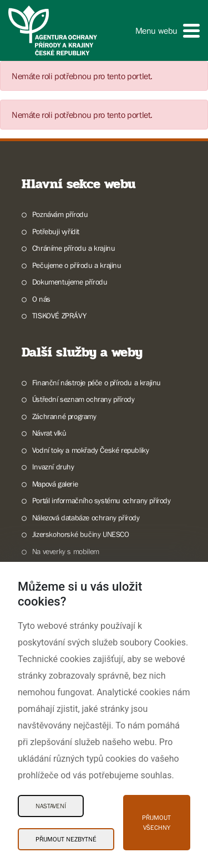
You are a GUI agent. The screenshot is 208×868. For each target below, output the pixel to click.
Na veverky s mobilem (66, 551)
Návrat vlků (49, 433)
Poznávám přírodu (60, 214)
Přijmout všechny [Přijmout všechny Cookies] (156, 823)
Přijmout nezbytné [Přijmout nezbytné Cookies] (66, 839)
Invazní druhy (53, 467)
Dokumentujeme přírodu (70, 282)
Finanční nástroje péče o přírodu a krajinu (97, 383)
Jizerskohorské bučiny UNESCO (81, 534)
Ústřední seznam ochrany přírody (83, 399)
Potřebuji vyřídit (56, 231)
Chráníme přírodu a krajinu (74, 248)
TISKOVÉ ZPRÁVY (59, 316)
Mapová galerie (55, 484)
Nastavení (51, 806)
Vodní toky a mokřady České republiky (91, 450)
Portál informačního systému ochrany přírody (102, 500)
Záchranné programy (64, 416)
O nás (41, 299)
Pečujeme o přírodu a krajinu (77, 265)
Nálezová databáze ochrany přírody (86, 518)
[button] (168, 31)
